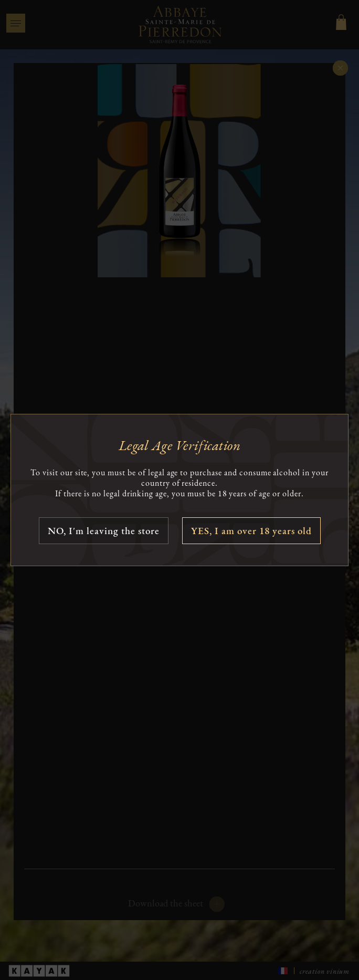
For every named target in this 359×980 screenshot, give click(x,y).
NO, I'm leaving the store (104, 531)
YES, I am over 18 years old (251, 531)
